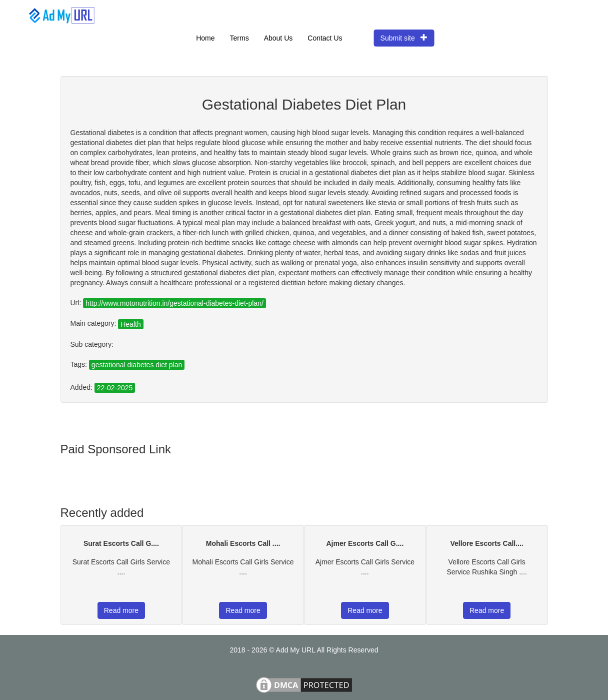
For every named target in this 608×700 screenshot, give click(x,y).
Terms (239, 38)
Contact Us (325, 38)
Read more (121, 610)
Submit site (404, 38)
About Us (278, 38)
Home (205, 38)
